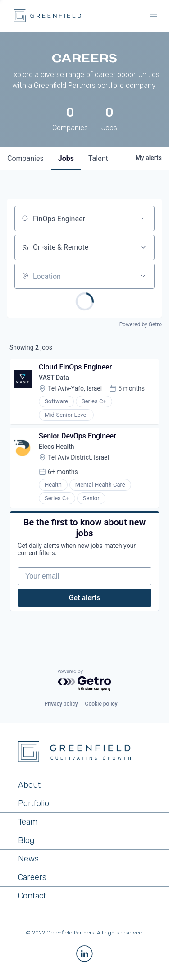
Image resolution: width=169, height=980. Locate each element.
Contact (32, 896)
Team (28, 822)
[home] (45, 16)
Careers (32, 877)
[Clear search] (143, 219)
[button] (153, 16)
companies (25, 158)
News (28, 859)
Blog (26, 840)
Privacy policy (61, 704)
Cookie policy (101, 704)
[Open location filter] (143, 276)
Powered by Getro (141, 324)
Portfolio (34, 803)
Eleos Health (57, 447)
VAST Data (54, 378)
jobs (66, 158)
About (29, 785)
